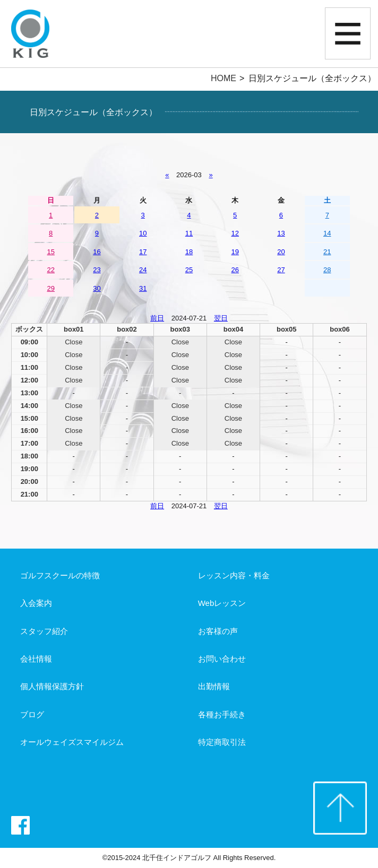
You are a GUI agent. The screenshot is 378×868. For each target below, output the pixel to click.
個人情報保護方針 (52, 686)
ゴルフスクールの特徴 (60, 575)
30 (97, 288)
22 (51, 270)
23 (97, 270)
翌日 (221, 318)
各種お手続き (222, 714)
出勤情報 (214, 686)
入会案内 (36, 603)
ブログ (32, 714)
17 (143, 252)
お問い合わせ (222, 659)
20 (281, 252)
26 (235, 270)
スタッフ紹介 (44, 631)
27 (281, 270)
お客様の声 (218, 631)
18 (189, 252)
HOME (224, 78)
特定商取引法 (222, 742)
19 (235, 252)
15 (51, 252)
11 (189, 233)
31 (143, 288)
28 (327, 270)
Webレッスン (222, 603)
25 (189, 270)
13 (281, 233)
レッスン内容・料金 (234, 575)
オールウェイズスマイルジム (72, 742)
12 (235, 233)
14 (327, 233)
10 (143, 233)
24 (143, 270)
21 (327, 252)
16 (97, 252)
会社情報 (36, 659)
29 (51, 288)
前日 (157, 318)
